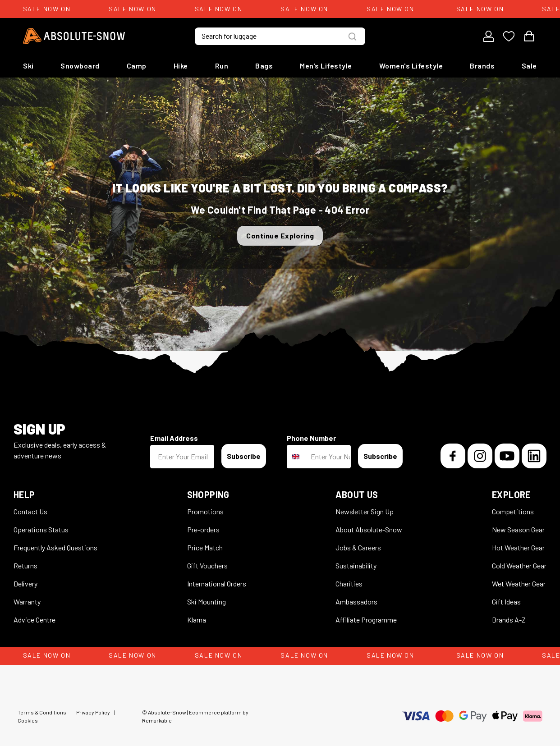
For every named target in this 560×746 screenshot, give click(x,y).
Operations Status (41, 529)
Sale (529, 66)
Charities (349, 584)
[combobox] (297, 457)
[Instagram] (480, 456)
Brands (482, 66)
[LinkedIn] (534, 456)
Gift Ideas (506, 602)
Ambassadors (356, 602)
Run (222, 66)
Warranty (27, 602)
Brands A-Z (509, 620)
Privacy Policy (93, 712)
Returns (25, 565)
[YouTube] (507, 456)
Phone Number (311, 438)
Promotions (205, 511)
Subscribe (244, 456)
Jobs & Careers (358, 547)
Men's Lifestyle (326, 66)
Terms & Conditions (42, 712)
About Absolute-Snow (369, 529)
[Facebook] (453, 456)
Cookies (28, 720)
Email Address (174, 438)
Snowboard (80, 66)
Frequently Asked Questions (55, 547)
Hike (181, 66)
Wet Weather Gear (519, 584)
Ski (28, 66)
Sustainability (356, 565)
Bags (264, 66)
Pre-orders (203, 529)
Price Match (205, 547)
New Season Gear (518, 529)
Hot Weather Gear (518, 547)
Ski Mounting (207, 602)
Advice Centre (34, 620)
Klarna (197, 620)
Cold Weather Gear (519, 565)
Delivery (25, 584)
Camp (137, 66)
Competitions (513, 511)
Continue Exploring (280, 236)
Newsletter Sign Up (365, 511)
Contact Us (30, 511)
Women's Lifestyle (411, 66)
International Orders (217, 584)
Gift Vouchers (207, 565)
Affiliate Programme (366, 620)
